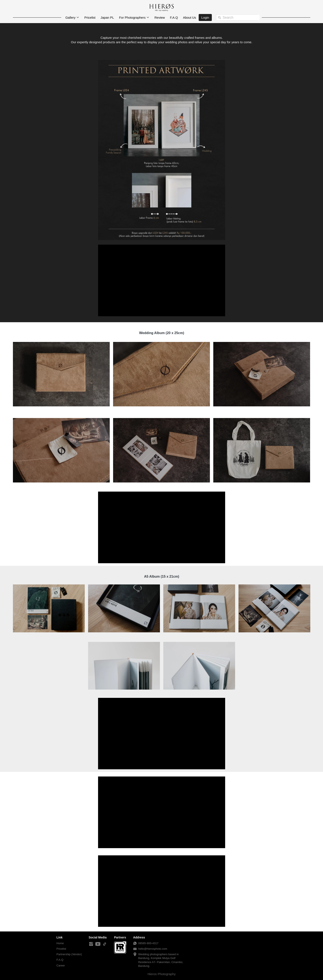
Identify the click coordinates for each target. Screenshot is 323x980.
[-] (91, 944)
